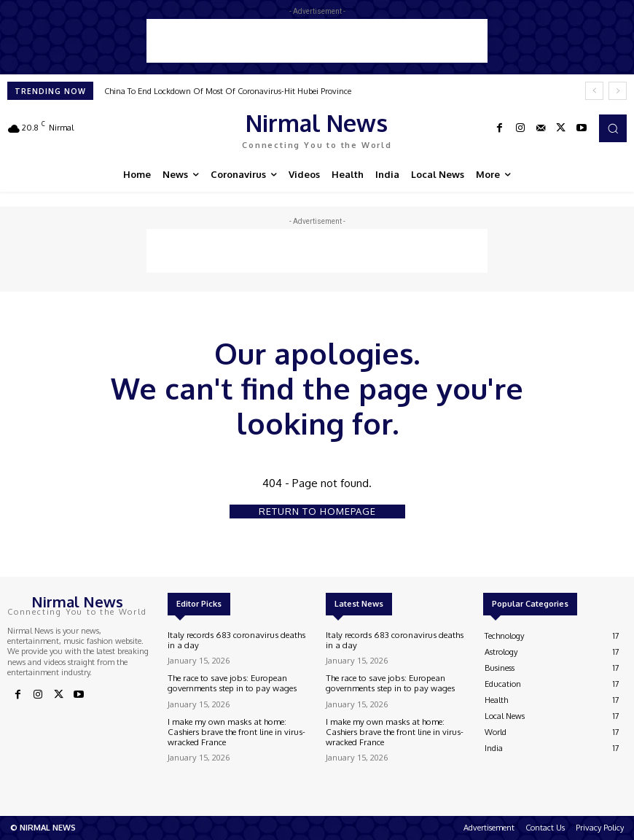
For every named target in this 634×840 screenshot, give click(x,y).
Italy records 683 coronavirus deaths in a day (239, 640)
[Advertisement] (317, 41)
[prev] (594, 91)
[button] (613, 128)
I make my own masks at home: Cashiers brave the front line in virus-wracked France (233, 730)
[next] (618, 91)
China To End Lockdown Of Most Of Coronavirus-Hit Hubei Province (228, 91)
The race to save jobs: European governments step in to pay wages (228, 682)
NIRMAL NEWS (48, 828)
